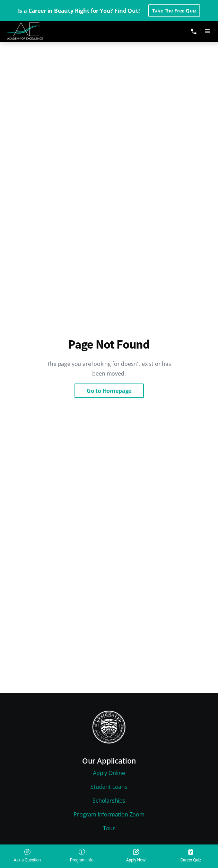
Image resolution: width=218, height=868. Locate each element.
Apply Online (109, 773)
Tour (109, 828)
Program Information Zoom (109, 814)
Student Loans (109, 787)
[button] (208, 31)
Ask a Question (27, 856)
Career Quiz (191, 856)
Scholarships (109, 801)
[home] (30, 31)
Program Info (82, 856)
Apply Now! (136, 856)
